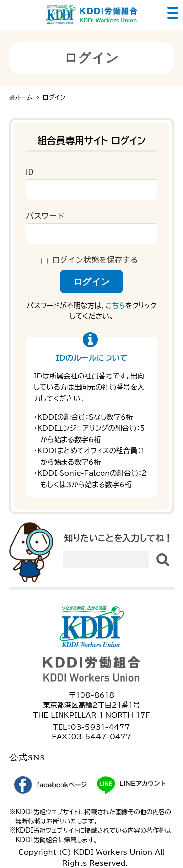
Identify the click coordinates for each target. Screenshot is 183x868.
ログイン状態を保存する (95, 259)
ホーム (24, 98)
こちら (115, 305)
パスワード (45, 215)
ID (30, 171)
